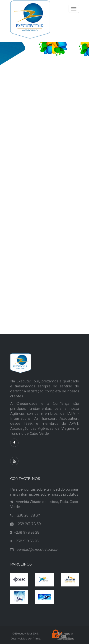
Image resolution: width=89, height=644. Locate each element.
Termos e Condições (65, 636)
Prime (36, 639)
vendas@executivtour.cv (37, 550)
